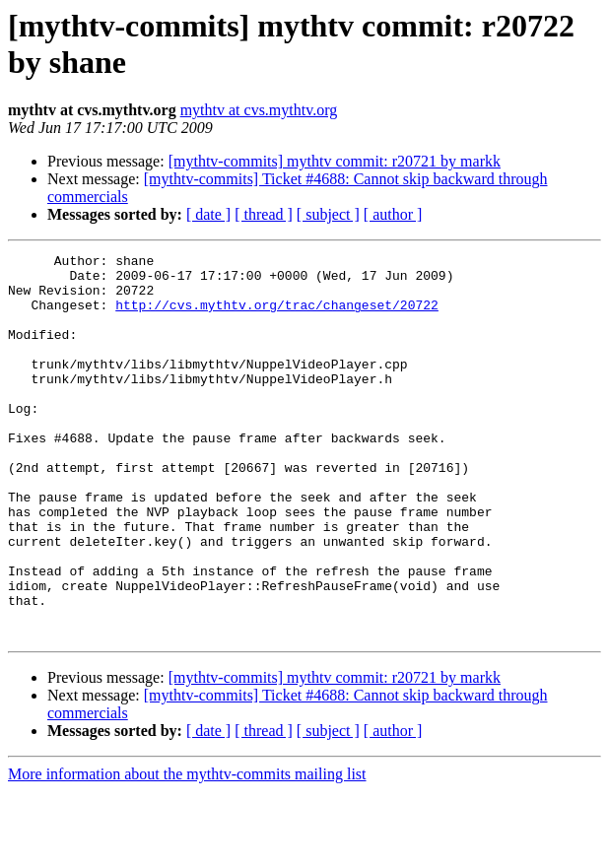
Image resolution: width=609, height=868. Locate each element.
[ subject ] (328, 214)
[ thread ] (264, 214)
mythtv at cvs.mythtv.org (259, 110)
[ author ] (393, 214)
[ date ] (208, 214)
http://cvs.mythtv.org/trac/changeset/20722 (277, 316)
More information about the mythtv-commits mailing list (187, 851)
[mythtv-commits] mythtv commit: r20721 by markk (335, 161)
